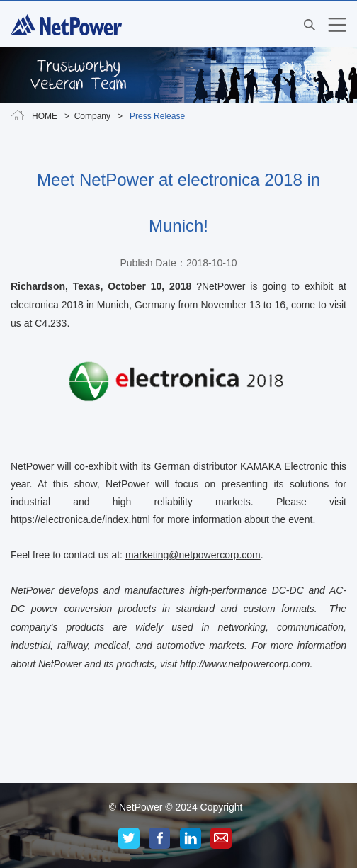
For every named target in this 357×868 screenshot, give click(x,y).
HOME (45, 116)
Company (92, 116)
